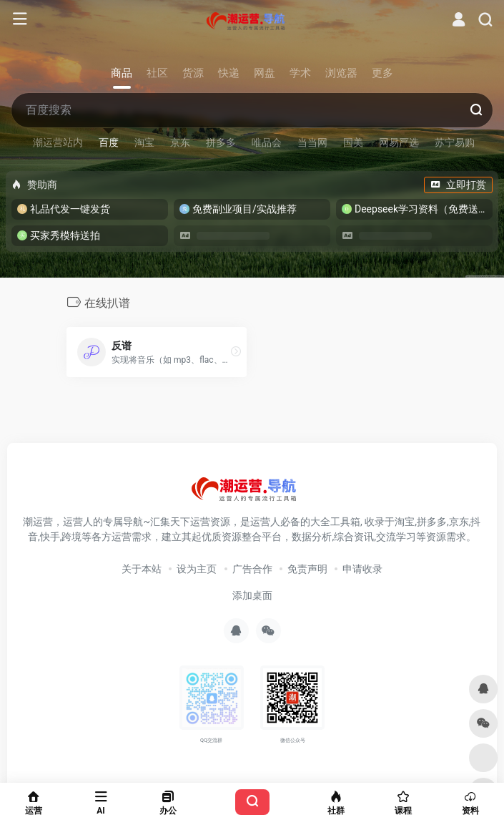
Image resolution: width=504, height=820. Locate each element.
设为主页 (197, 569)
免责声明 (307, 569)
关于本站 (142, 569)
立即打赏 (458, 185)
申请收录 (362, 569)
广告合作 (252, 569)
